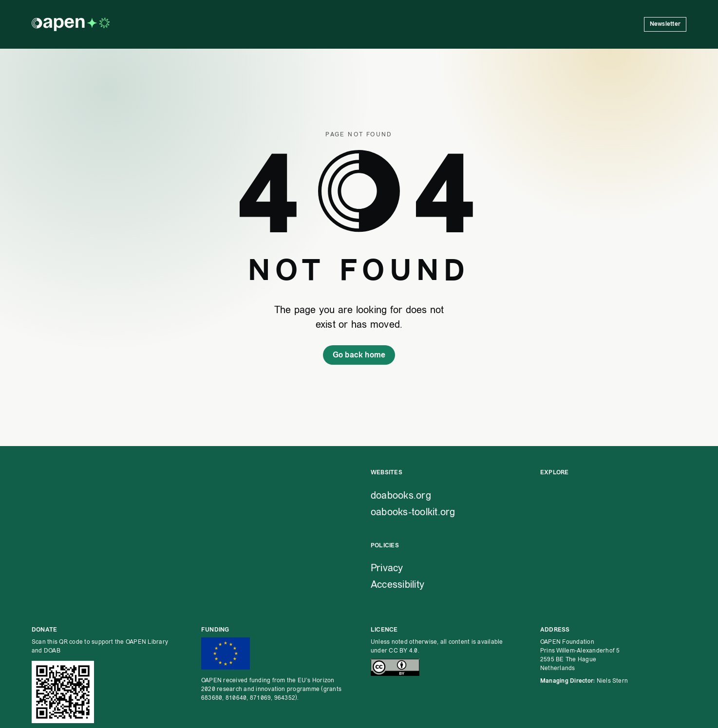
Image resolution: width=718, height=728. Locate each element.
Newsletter (665, 24)
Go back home (359, 355)
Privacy (387, 568)
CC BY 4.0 (403, 651)
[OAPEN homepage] (71, 24)
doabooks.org (401, 495)
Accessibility (397, 584)
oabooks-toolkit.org (413, 512)
